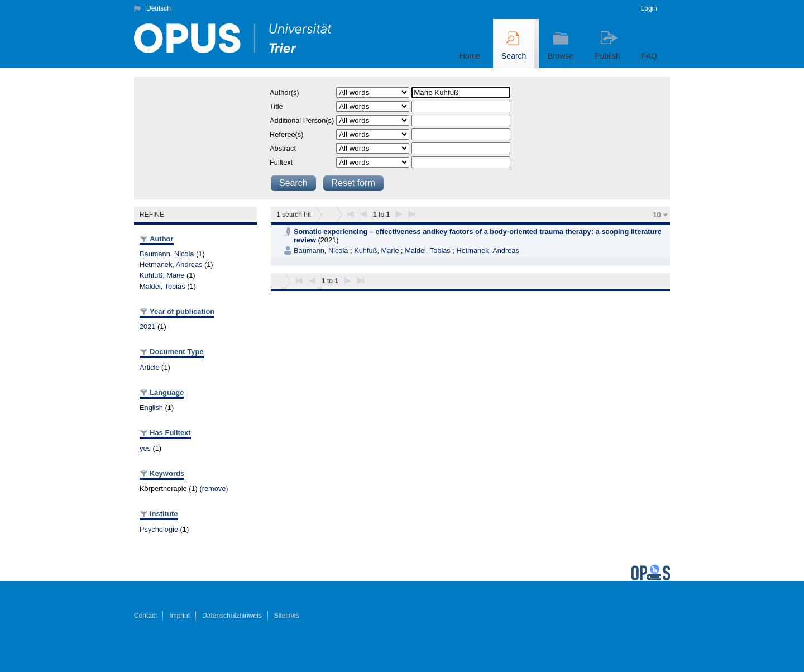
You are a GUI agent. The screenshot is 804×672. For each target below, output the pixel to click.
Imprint (180, 616)
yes (145, 448)
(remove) (214, 488)
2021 (147, 327)
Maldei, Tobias (162, 286)
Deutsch (159, 8)
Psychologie (159, 529)
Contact (145, 616)
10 (657, 215)
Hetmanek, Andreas (171, 264)
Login (649, 8)
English (151, 408)
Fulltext (281, 162)
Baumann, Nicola (167, 254)
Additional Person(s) (302, 120)
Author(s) (284, 92)
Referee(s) (286, 134)
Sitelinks (287, 616)
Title (276, 106)
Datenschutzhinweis (232, 616)
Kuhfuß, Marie (162, 275)
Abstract (283, 148)
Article (150, 367)
